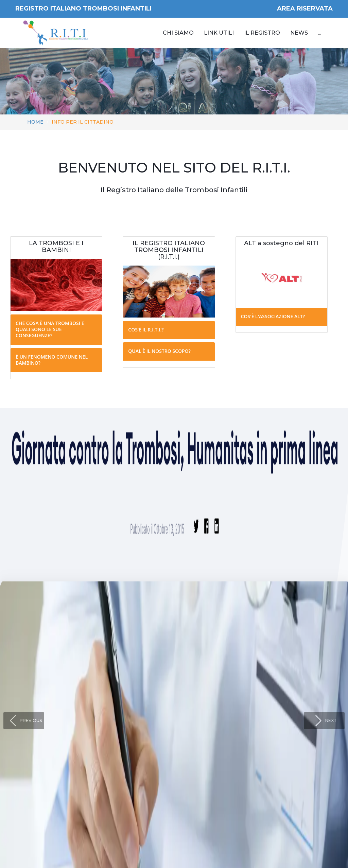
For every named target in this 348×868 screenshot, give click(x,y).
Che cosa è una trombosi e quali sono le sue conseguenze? (50, 329)
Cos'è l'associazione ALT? (273, 316)
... (320, 33)
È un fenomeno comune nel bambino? (52, 360)
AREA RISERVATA (305, 8)
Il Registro (262, 33)
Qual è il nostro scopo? (159, 351)
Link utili (219, 33)
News (299, 33)
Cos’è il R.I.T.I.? (146, 330)
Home (35, 122)
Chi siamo (178, 33)
